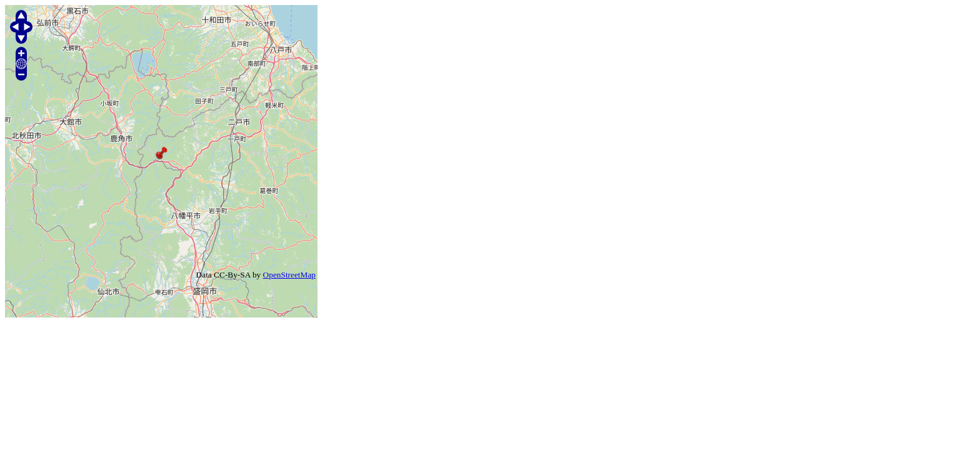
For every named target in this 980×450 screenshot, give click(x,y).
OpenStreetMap (289, 275)
